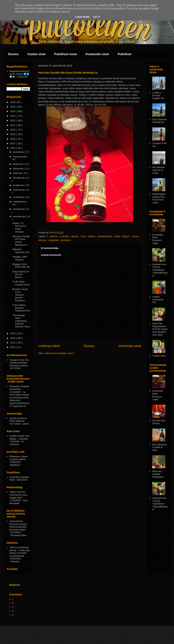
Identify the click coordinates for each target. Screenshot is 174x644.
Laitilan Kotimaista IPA (158, 299)
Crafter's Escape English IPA (158, 95)
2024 (13, 111)
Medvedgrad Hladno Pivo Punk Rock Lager (159, 198)
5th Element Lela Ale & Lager (159, 170)
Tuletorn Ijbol (159, 356)
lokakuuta (18, 164)
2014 (13, 338)
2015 (13, 333)
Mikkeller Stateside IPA (21, 251)
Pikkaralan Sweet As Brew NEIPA (18, 458)
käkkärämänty (105, 236)
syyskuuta (19, 169)
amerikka (65, 236)
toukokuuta (19, 190)
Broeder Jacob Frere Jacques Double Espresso (20, 295)
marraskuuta (20, 157)
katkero (92, 236)
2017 (13, 143)
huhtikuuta (19, 197)
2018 (13, 139)
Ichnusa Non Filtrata (159, 422)
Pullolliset (125, 54)
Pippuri (126, 236)
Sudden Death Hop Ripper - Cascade (19, 437)
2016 (13, 148)
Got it (97, 17)
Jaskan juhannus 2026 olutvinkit (18, 420)
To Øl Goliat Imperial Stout (21, 283)
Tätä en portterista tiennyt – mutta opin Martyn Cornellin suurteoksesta (20, 552)
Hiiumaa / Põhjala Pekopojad (158, 474)
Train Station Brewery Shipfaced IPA (21, 308)
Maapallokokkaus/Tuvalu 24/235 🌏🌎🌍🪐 (20, 74)
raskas (135, 236)
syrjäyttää (54, 240)
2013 (13, 343)
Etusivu (13, 54)
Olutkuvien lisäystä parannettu (19, 388)
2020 (13, 130)
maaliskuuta (20, 202)
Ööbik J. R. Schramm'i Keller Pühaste (19, 228)
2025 (13, 107)
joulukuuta (19, 152)
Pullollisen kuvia (66, 54)
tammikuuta (19, 216)
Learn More (82, 17)
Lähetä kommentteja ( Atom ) (60, 353)
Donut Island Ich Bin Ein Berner (21, 274)
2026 (13, 102)
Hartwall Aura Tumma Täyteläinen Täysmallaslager (160, 270)
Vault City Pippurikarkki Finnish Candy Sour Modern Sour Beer (160, 329)
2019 (13, 134)
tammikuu (66, 240)
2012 (13, 347)
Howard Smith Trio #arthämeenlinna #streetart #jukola (19, 363)
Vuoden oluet (36, 54)
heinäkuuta (19, 178)
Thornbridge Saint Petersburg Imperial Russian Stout (21, 321)
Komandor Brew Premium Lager (158, 239)
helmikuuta (19, 209)
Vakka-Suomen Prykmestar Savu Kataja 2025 (18, 495)
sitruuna (43, 240)
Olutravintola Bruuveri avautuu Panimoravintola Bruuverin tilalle (18, 525)
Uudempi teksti (49, 346)
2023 (13, 116)
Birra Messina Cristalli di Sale (159, 447)
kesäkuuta (19, 185)
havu (84, 236)
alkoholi (54, 236)
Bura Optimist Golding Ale (159, 121)
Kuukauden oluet (97, 54)
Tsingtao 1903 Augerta (20, 258)
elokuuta (18, 173)
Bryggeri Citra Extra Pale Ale (21, 266)
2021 (13, 125)
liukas (117, 236)
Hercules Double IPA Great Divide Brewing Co (21, 241)
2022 (13, 120)
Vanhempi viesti (130, 346)
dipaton (75, 236)
